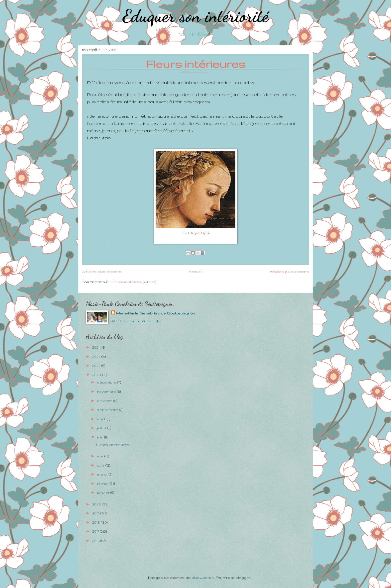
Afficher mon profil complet (137, 321)
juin (101, 437)
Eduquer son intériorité (195, 16)
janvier (104, 492)
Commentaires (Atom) (134, 282)
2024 (97, 347)
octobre (105, 401)
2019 (96, 513)
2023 (97, 357)
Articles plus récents (102, 272)
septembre (108, 410)
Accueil (195, 272)
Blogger (243, 578)
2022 (97, 366)
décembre (107, 382)
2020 (97, 504)
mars (102, 474)
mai (101, 456)
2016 (96, 541)
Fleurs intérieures (196, 64)
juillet (102, 428)
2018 (97, 522)
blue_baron (203, 578)
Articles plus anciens (289, 272)
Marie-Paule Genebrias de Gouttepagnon (156, 313)
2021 (96, 375)
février (103, 484)
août (102, 419)
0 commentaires (198, 72)
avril (101, 465)
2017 (96, 531)
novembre (107, 392)
